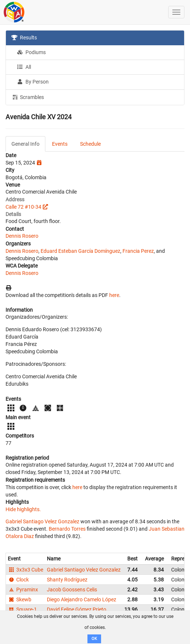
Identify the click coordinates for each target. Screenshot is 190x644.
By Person (33, 82)
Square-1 (22, 609)
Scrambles (28, 97)
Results (24, 38)
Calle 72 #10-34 (23, 207)
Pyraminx (23, 590)
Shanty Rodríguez (67, 580)
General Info (25, 144)
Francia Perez (138, 251)
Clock (18, 580)
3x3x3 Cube (25, 570)
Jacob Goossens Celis (72, 590)
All (24, 67)
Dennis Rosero (22, 236)
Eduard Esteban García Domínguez (80, 251)
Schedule (90, 144)
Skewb (20, 599)
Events (60, 144)
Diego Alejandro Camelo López (82, 599)
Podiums (31, 52)
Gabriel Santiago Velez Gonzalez (42, 521)
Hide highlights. (23, 509)
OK (94, 639)
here (114, 295)
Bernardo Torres (67, 529)
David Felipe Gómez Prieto (77, 609)
